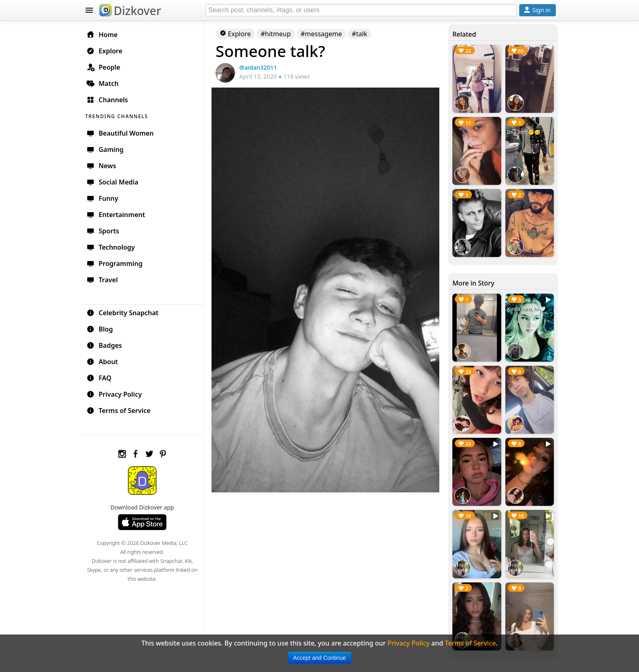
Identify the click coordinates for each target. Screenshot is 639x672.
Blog (100, 329)
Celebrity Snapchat (122, 313)
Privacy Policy (114, 394)
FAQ (99, 378)
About (102, 362)
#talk (359, 34)
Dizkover (130, 11)
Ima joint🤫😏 (524, 132)
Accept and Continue (319, 658)
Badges (104, 345)
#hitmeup (276, 34)
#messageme (321, 34)
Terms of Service (118, 411)
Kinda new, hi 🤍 (527, 309)
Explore (235, 34)
